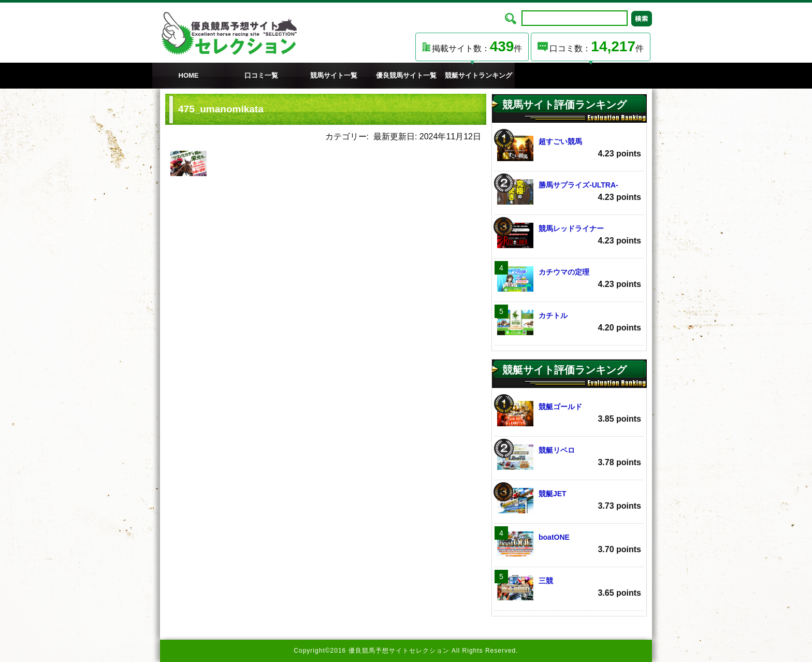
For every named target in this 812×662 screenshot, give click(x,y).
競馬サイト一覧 (334, 75)
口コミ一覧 (261, 75)
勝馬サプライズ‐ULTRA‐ (569, 192)
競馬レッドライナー (569, 235)
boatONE (569, 544)
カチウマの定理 (569, 279)
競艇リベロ (569, 457)
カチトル (569, 322)
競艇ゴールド (569, 414)
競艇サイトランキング (479, 75)
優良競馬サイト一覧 (406, 75)
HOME (189, 75)
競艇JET (569, 501)
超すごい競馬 (569, 148)
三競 (569, 588)
